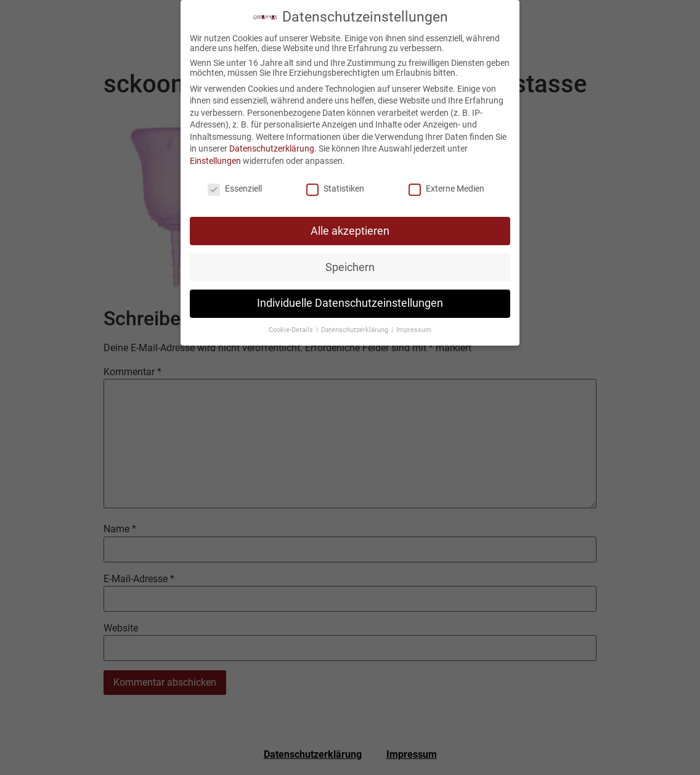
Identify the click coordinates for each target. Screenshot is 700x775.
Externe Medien (446, 186)
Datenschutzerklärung (272, 146)
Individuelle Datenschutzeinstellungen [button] (350, 301)
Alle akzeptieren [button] (350, 228)
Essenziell (235, 186)
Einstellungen (215, 158)
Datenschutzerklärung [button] (356, 327)
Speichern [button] (350, 264)
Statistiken (335, 186)
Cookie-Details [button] (292, 327)
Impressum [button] (414, 327)
